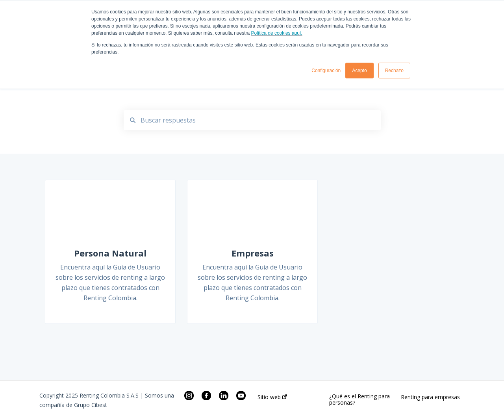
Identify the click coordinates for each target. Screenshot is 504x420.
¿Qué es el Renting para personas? (359, 400)
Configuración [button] (326, 71)
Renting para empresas (430, 397)
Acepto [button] (359, 71)
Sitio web (272, 397)
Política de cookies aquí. (277, 33)
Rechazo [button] (394, 71)
